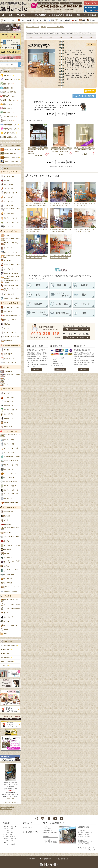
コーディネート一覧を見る (85, 96)
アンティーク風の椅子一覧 (10, 346)
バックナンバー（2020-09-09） (55, 27)
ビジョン (47, 827)
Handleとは (47, 829)
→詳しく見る (91, 850)
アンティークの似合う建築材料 (12, 145)
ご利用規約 (32, 859)
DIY (5, 842)
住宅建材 (92, 20)
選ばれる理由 (48, 831)
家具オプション (8, 641)
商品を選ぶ (7, 823)
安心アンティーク (24, 15)
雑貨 (76, 20)
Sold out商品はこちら (6, 809)
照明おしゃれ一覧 (8, 389)
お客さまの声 (27, 827)
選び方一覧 (6, 72)
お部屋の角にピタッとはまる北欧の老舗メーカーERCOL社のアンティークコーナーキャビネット (61, 150)
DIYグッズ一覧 (7, 596)
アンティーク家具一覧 (9, 231)
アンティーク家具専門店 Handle (54, 823)
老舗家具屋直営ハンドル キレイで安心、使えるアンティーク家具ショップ (15, 7)
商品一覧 (6, 168)
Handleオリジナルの (11, 158)
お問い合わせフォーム (88, 848)
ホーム (3, 15)
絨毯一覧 (5, 367)
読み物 (59, 15)
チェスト (9, 831)
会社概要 (69, 15)
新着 (11, 15)
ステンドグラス (9, 835)
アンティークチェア (10, 20)
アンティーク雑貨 (41, 20)
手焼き (11, 149)
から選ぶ (6, 76)
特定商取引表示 (47, 859)
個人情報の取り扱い (63, 859)
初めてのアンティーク (50, 833)
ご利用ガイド (81, 15)
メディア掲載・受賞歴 (50, 842)
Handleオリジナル (12, 161)
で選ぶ (9, 92)
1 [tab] (41, 82)
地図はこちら (10, 798)
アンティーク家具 (26, 20)
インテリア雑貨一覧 (9, 507)
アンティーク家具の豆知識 (7, 807)
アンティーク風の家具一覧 (10, 303)
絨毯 (84, 20)
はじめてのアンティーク (44, 15)
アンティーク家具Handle (33, 27)
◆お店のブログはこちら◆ (10, 802)
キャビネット (11, 833)
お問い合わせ (93, 15)
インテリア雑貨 (9, 840)
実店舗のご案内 (83, 827)
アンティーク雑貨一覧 (9, 431)
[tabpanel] (41, 63)
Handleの (10, 153)
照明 (52, 20)
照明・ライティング (10, 838)
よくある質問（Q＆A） (31, 832)
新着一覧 (43, 27)
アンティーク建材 (9, 844)
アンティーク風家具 (64, 20)
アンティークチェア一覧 (10, 172)
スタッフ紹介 (48, 840)
